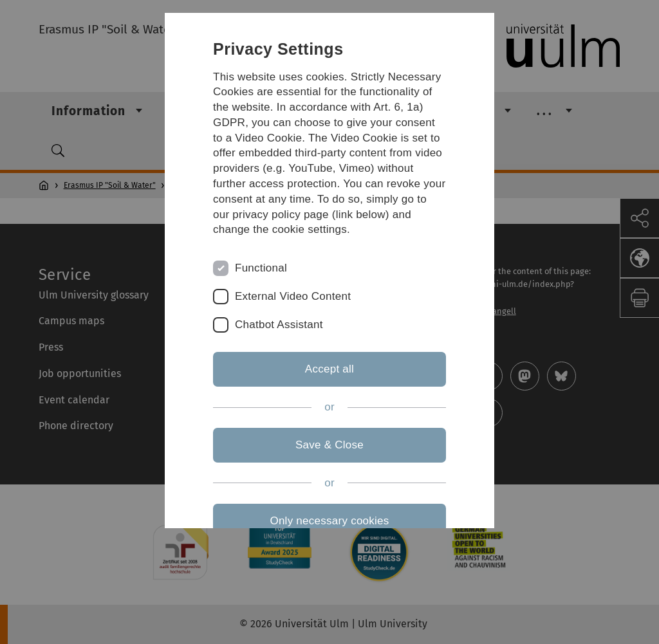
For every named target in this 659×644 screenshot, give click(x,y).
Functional (261, 268)
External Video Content (293, 296)
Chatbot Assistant (279, 325)
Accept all (329, 369)
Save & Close (329, 445)
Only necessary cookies (329, 521)
